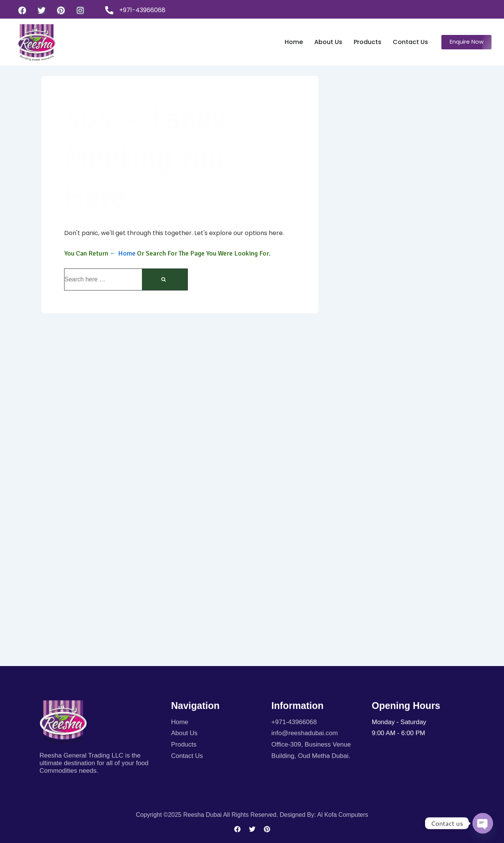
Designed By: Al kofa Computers (324, 815)
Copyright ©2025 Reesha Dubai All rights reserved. (208, 815)
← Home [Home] (123, 253)
